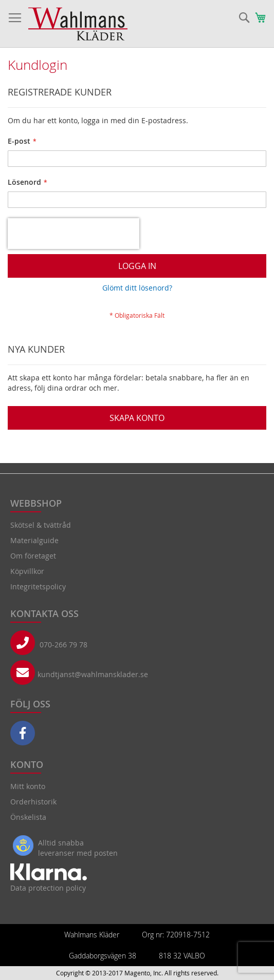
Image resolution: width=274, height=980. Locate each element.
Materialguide (34, 540)
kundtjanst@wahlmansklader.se (93, 674)
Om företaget (33, 556)
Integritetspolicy (38, 587)
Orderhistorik (33, 802)
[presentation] (74, 234)
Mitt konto (28, 786)
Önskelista (28, 817)
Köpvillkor (27, 571)
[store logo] (78, 24)
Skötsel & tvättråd (41, 525)
